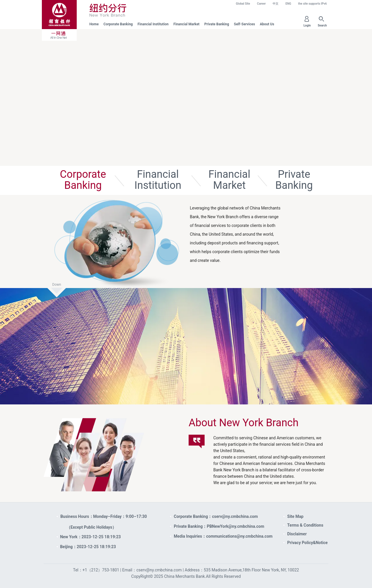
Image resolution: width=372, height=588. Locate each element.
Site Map (295, 516)
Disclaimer (297, 534)
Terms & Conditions (305, 525)
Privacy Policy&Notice (307, 543)
